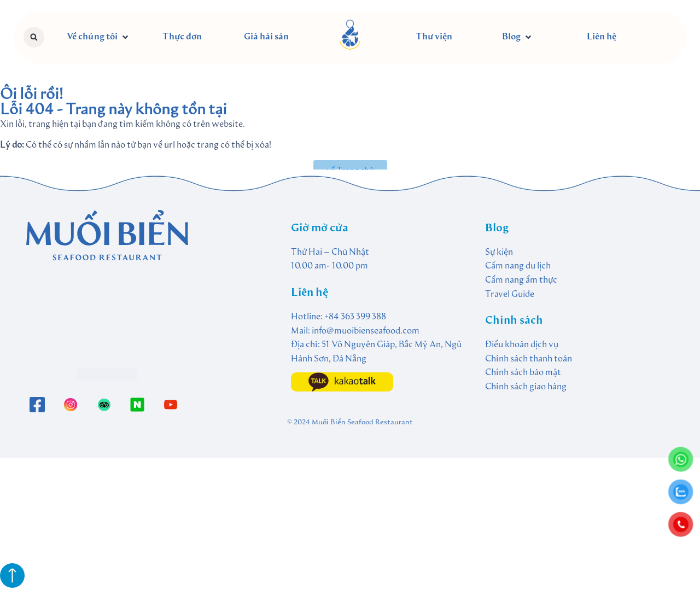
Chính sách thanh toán (529, 359)
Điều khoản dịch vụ (522, 345)
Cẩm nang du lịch (518, 266)
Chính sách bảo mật (523, 373)
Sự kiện (499, 253)
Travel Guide (510, 295)
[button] (34, 37)
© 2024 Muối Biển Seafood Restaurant (350, 422)
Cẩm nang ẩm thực (521, 281)
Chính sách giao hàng (526, 387)
